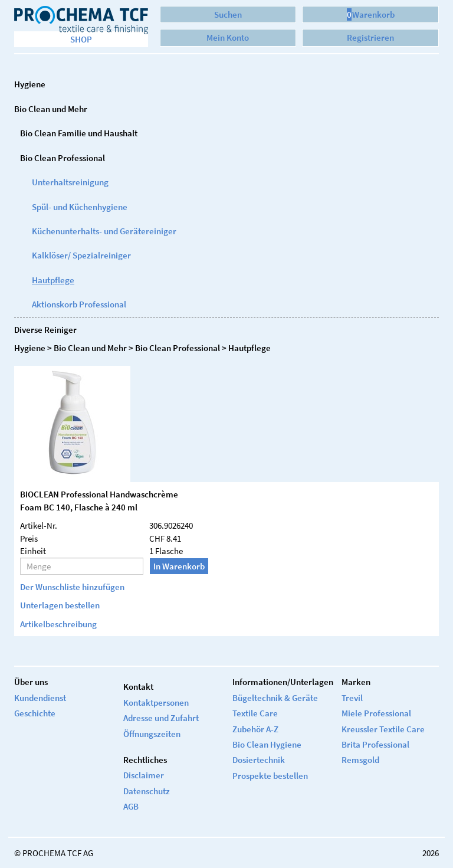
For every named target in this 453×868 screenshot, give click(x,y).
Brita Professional (375, 744)
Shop (81, 39)
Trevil (352, 698)
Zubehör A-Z (255, 729)
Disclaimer (144, 775)
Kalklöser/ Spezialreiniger (81, 255)
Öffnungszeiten (152, 734)
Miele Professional (376, 713)
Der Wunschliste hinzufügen (72, 587)
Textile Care (255, 713)
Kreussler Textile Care (383, 729)
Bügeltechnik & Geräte (275, 698)
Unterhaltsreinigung (70, 182)
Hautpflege (53, 280)
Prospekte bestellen (270, 776)
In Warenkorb (179, 566)
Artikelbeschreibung (58, 624)
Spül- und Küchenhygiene (80, 207)
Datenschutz (147, 791)
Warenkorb (371, 14)
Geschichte (35, 713)
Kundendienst (40, 698)
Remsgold (360, 760)
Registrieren (370, 37)
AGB (131, 806)
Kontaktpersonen (156, 702)
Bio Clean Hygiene (267, 744)
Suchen (228, 14)
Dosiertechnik (259, 760)
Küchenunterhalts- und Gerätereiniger (104, 231)
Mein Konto (228, 37)
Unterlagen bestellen (60, 605)
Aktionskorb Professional (79, 304)
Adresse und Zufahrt (161, 718)
